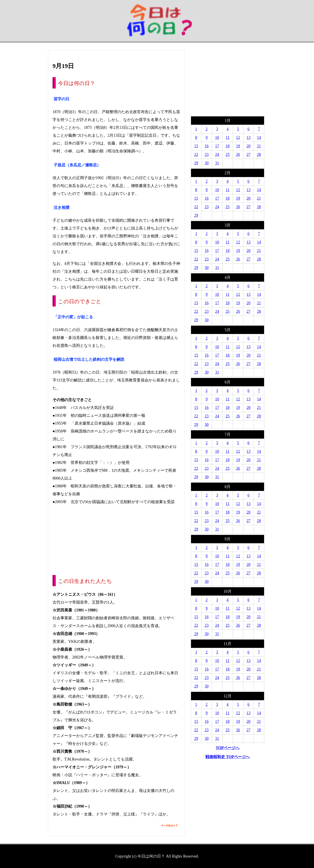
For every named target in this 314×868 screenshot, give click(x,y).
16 (207, 146)
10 (217, 138)
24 (217, 155)
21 (259, 146)
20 (249, 146)
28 (259, 155)
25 (228, 155)
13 (249, 138)
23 (207, 155)
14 (259, 138)
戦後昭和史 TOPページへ (228, 757)
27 (249, 155)
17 (217, 146)
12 (238, 138)
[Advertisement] (116, 540)
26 (238, 155)
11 (228, 138)
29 (196, 163)
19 (238, 146)
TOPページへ (228, 748)
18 (228, 146)
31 (217, 163)
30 (207, 163)
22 (196, 155)
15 (196, 146)
